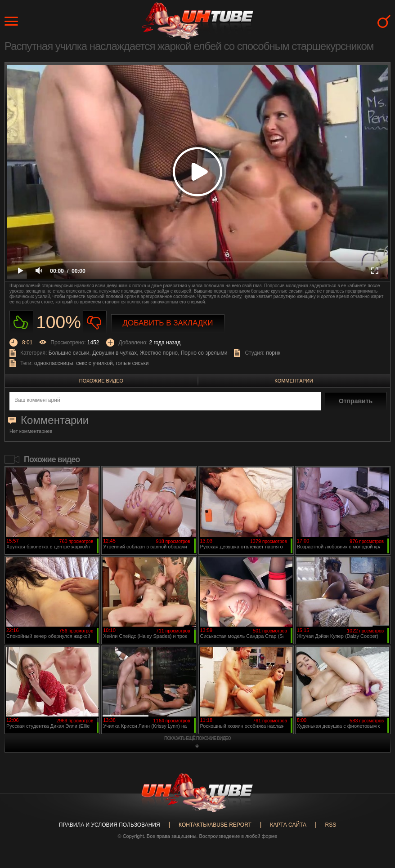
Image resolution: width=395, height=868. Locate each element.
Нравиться (21, 323)
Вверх (375, 816)
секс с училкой (94, 363)
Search (384, 21)
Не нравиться (95, 323)
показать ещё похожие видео (197, 738)
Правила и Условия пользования (110, 825)
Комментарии (294, 381)
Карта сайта (288, 825)
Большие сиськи (69, 353)
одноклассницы (54, 363)
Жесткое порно (159, 353)
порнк (273, 353)
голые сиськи (132, 363)
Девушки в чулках (114, 353)
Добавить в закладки (168, 323)
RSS (330, 825)
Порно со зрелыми (204, 353)
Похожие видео (101, 381)
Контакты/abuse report (215, 825)
